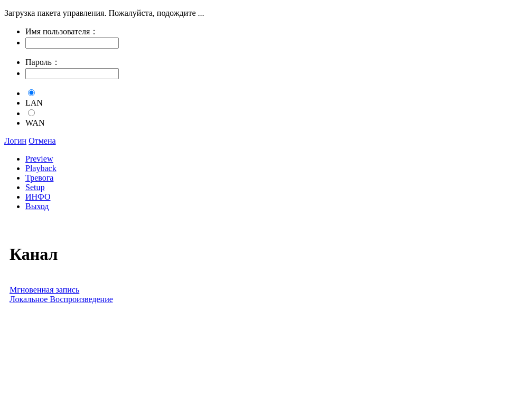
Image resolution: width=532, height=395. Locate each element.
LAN (34, 103)
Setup (35, 187)
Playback (41, 168)
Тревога (39, 178)
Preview (39, 159)
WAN (35, 123)
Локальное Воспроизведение (61, 299)
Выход (37, 206)
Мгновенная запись (44, 290)
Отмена (42, 141)
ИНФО (38, 197)
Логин (15, 141)
